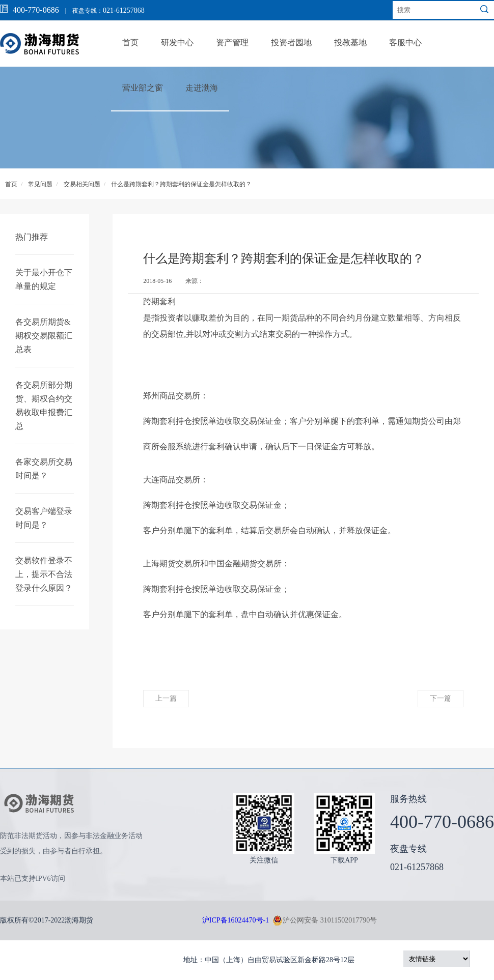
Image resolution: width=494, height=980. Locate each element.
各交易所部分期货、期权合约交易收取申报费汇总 (44, 406)
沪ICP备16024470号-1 (236, 920)
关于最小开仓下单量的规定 (44, 279)
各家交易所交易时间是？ (44, 469)
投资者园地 (291, 42)
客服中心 (405, 42)
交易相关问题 (82, 184)
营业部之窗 (143, 88)
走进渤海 (202, 88)
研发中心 (177, 42)
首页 (130, 42)
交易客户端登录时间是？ (44, 518)
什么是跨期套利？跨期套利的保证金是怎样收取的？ (181, 184)
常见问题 (40, 184)
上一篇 (166, 698)
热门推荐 (32, 237)
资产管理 (232, 42)
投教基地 (350, 42)
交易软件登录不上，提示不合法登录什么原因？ (44, 574)
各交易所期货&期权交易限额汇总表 (44, 336)
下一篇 (441, 698)
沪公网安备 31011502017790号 (325, 920)
